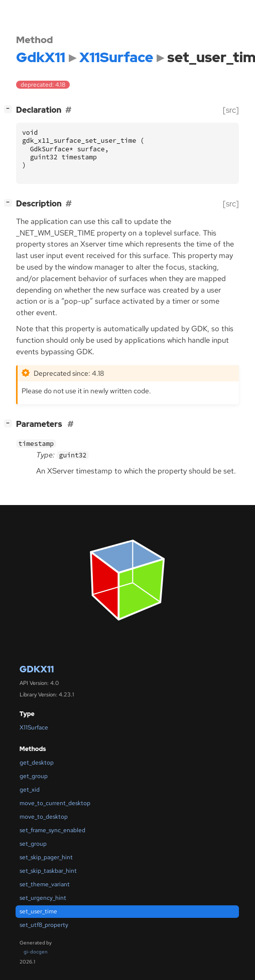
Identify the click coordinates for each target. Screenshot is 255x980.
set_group (33, 844)
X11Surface (34, 727)
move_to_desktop (44, 817)
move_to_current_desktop (55, 803)
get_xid (30, 790)
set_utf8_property (44, 925)
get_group (34, 776)
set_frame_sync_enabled (52, 830)
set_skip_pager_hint (46, 857)
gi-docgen (36, 952)
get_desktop (37, 763)
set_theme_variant (45, 884)
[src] (231, 110)
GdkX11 (37, 669)
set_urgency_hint (43, 898)
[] (10, 109)
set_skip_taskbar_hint (48, 871)
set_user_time (38, 911)
